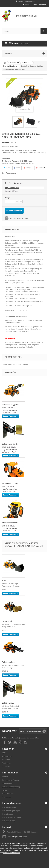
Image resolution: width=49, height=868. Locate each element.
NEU (4, 753)
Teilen (17, 168)
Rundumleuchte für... (11, 483)
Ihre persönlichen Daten (12, 817)
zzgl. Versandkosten (12, 188)
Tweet (7, 168)
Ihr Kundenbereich (13, 803)
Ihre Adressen (8, 814)
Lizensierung (7, 783)
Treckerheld (7, 756)
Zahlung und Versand (11, 780)
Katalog (26, 5)
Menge (7, 198)
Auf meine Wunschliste (19, 218)
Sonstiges (6, 766)
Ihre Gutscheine (8, 821)
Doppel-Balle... (8, 621)
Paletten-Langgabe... (11, 404)
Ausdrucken (11, 173)
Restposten (7, 763)
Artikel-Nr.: (6, 142)
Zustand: (6, 146)
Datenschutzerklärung (11, 787)
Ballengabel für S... (10, 444)
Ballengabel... (8, 703)
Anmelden (42, 5)
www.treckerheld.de (9, 163)
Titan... (5, 580)
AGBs (4, 790)
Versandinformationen (11, 853)
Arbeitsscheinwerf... (11, 523)
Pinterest (40, 168)
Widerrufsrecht (8, 794)
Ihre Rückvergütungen (11, 811)
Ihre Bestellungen (9, 807)
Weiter (39, 122)
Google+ (28, 168)
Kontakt (34, 5)
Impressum (6, 797)
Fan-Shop (6, 760)
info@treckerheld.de (20, 837)
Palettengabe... (9, 662)
